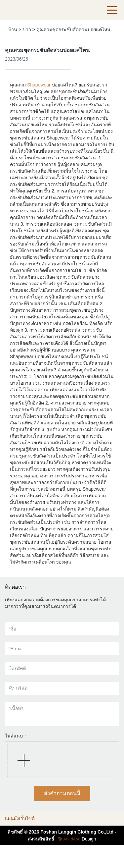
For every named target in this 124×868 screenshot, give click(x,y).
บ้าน (13, 29)
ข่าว (27, 29)
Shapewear (39, 85)
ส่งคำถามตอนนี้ (62, 793)
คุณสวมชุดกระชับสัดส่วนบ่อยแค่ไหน (73, 29)
